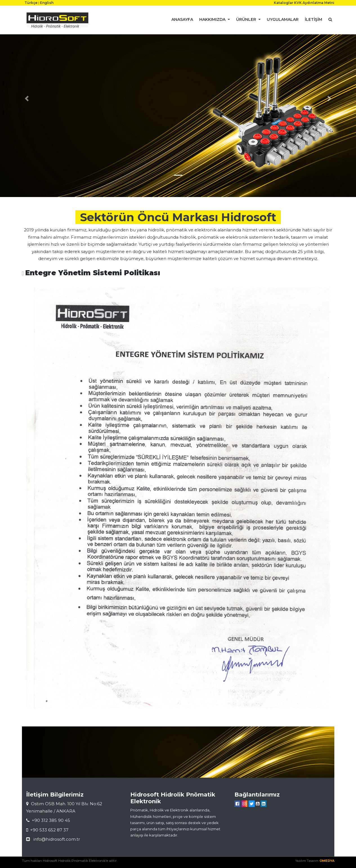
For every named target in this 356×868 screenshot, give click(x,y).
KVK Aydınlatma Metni (314, 3)
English (47, 3)
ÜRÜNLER (247, 19)
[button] (27, 99)
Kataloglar (284, 3)
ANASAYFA (182, 19)
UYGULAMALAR (283, 19)
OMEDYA (327, 861)
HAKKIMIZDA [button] (213, 19)
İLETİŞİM (314, 19)
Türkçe (31, 3)
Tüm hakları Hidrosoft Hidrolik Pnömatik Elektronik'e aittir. (70, 861)
